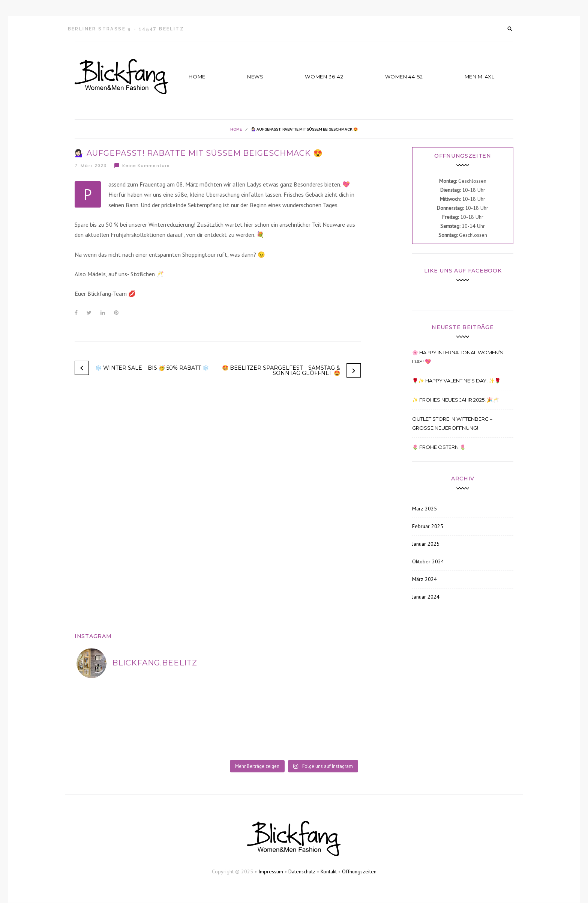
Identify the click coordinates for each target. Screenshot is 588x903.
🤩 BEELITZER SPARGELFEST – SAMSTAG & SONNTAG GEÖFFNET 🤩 (281, 370)
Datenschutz (302, 871)
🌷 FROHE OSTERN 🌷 (439, 447)
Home (197, 77)
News (255, 77)
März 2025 (424, 509)
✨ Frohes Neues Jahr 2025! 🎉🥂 (455, 400)
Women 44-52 (404, 77)
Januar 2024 (426, 597)
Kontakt (329, 871)
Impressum (271, 871)
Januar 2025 (426, 544)
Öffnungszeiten (359, 871)
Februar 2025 (428, 526)
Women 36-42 (324, 77)
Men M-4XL (480, 77)
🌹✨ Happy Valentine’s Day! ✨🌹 (456, 381)
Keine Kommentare (142, 166)
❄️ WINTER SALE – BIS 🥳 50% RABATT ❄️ (152, 368)
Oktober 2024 (428, 561)
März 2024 (424, 579)
